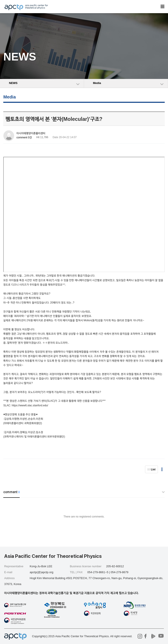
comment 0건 (24, 137)
